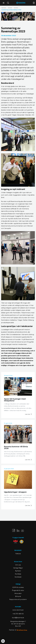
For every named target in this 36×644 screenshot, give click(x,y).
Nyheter (16, 8)
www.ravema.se (18, 610)
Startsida (4, 8)
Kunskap (18, 574)
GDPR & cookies (18, 587)
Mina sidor (18, 593)
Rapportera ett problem (18, 599)
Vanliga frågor (18, 568)
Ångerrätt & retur (18, 590)
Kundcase (18, 577)
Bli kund (18, 596)
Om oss (18, 565)
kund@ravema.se (18, 618)
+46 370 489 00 (18, 614)
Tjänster (10, 8)
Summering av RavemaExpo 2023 (11, 10)
